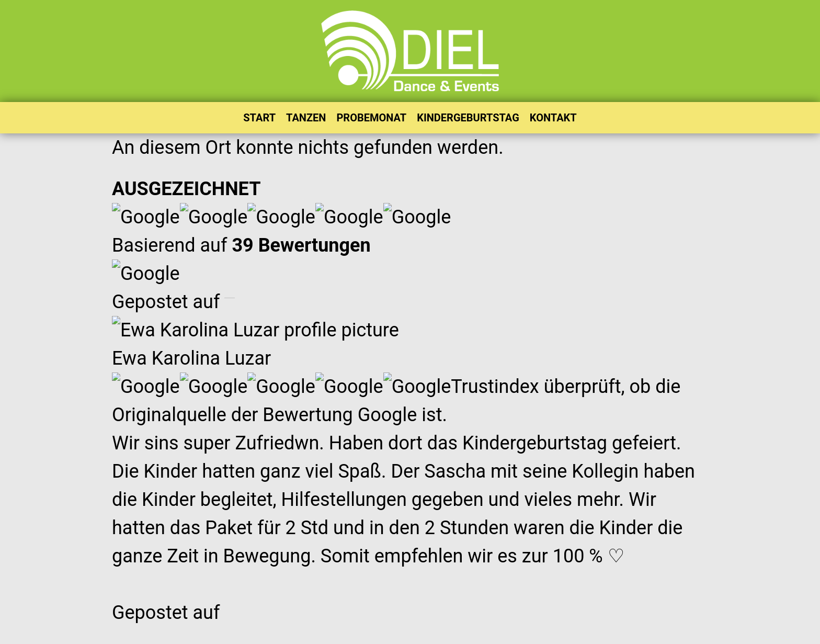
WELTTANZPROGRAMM (367, 452)
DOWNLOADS (344, 408)
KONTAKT (553, 118)
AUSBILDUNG (344, 364)
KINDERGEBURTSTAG (468, 118)
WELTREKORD (345, 437)
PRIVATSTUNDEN (555, 408)
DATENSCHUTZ (422, 634)
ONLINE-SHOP (346, 422)
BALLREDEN (341, 379)
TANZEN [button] (306, 118)
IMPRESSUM (509, 634)
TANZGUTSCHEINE (559, 452)
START (259, 118)
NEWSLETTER (548, 379)
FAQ (525, 364)
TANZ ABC (540, 437)
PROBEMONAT (371, 118)
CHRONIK (336, 393)
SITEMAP (537, 422)
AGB (569, 634)
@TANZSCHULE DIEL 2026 (302, 634)
